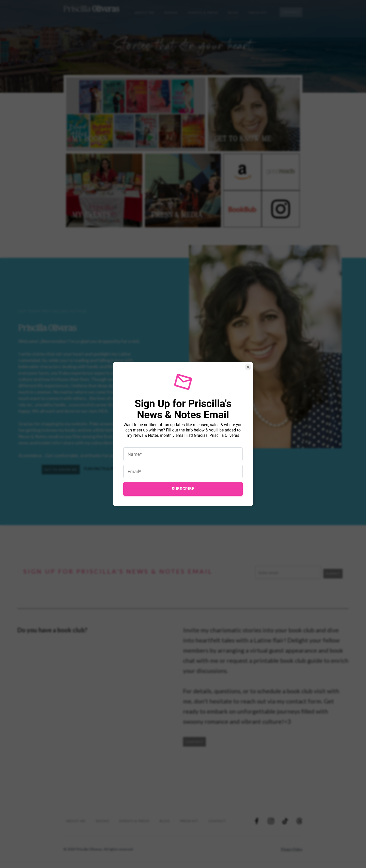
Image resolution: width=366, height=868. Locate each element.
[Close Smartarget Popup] (242, 374)
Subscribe (183, 483)
